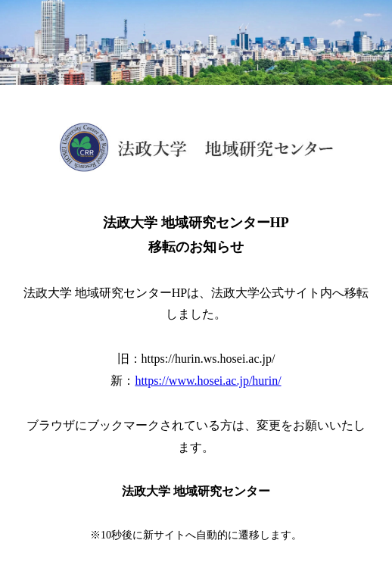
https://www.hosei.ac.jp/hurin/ (208, 381)
